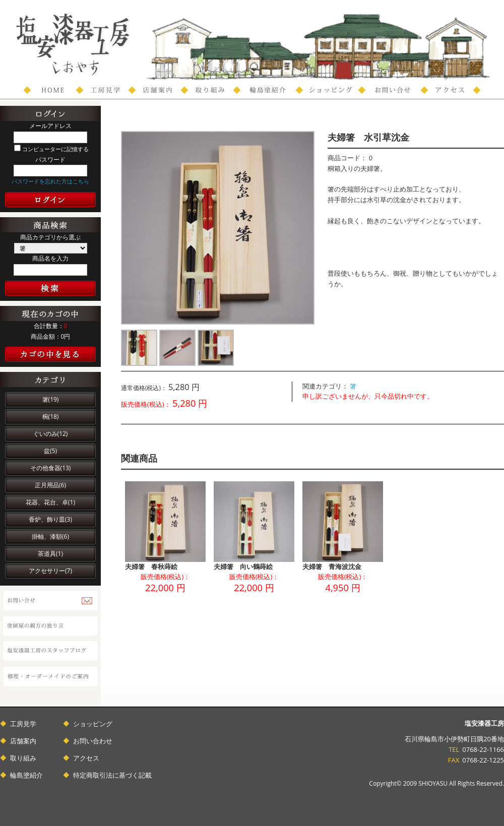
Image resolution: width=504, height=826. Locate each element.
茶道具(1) (50, 554)
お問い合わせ (93, 741)
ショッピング (93, 724)
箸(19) (51, 399)
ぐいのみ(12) (51, 434)
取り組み (23, 758)
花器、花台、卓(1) (50, 502)
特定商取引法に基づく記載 (112, 775)
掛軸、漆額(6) (50, 536)
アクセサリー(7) (50, 571)
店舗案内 (23, 741)
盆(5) (50, 451)
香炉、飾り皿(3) (50, 519)
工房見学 (23, 724)
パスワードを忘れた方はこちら (50, 181)
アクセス (86, 758)
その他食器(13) (51, 468)
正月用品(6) (50, 485)
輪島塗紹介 (26, 775)
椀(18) (51, 417)
